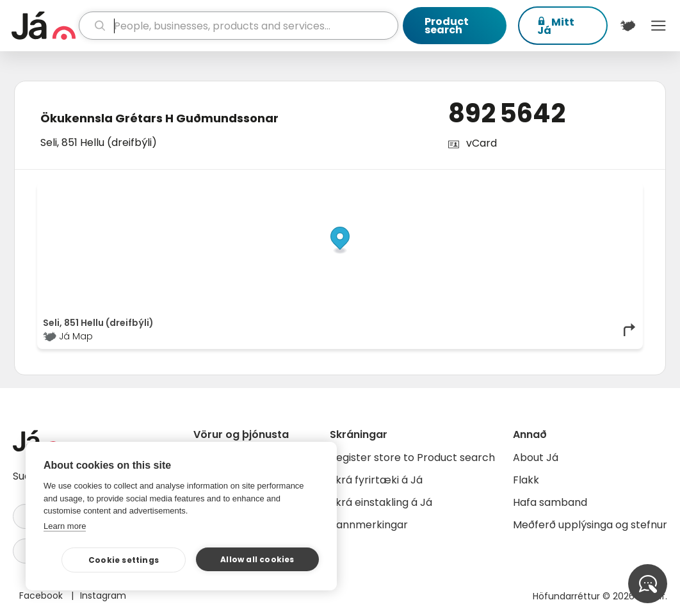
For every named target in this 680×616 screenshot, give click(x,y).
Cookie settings (124, 560)
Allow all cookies (257, 559)
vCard (482, 143)
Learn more (65, 526)
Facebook (42, 596)
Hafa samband (550, 502)
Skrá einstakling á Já (381, 502)
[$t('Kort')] (628, 26)
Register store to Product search (412, 458)
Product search (447, 26)
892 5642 (507, 113)
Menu (658, 26)
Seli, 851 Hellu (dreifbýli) (99, 142)
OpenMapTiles (612, 191)
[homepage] (44, 26)
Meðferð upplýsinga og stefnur (590, 525)
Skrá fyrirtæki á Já (376, 480)
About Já (536, 458)
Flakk (526, 480)
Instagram (103, 596)
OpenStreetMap (550, 191)
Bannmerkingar (369, 525)
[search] (239, 26)
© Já (506, 191)
